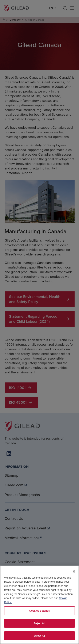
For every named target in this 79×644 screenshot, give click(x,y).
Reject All (39, 623)
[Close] (74, 571)
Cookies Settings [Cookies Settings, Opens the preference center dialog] (39, 611)
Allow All (39, 636)
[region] (39, 605)
